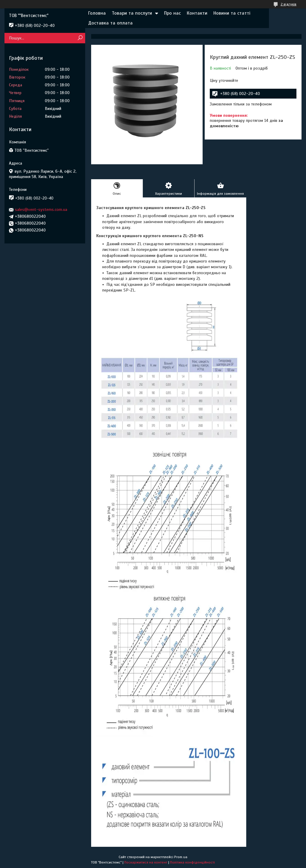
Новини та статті (232, 13)
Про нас (172, 13)
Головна (97, 13)
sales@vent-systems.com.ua (41, 210)
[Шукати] (80, 38)
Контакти (197, 13)
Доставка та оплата (110, 23)
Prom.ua (181, 857)
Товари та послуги (132, 13)
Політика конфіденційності (192, 862)
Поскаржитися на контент (146, 862)
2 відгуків (289, 4)
